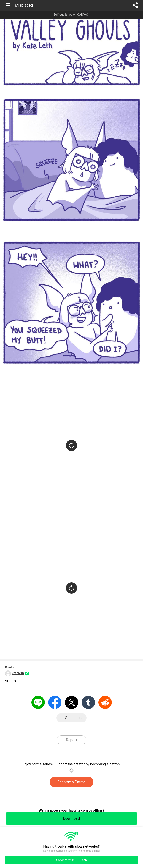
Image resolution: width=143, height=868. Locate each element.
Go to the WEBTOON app (71, 860)
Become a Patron (72, 782)
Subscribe (73, 718)
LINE (38, 702)
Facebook (55, 702)
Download (71, 818)
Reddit (105, 702)
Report (71, 740)
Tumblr (88, 702)
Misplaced (24, 5)
